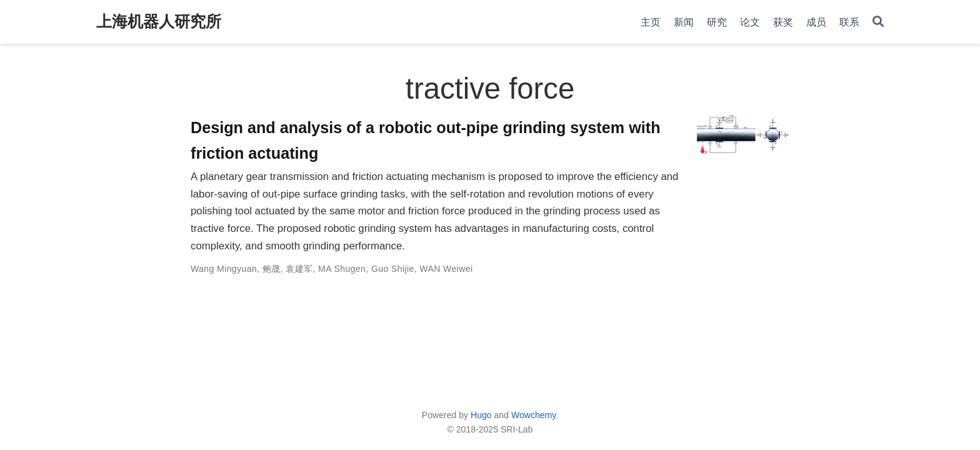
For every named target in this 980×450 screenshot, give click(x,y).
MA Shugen (342, 269)
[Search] (878, 22)
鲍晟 (272, 269)
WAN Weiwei (446, 269)
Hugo (481, 415)
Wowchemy (533, 415)
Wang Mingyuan (224, 269)
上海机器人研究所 (159, 21)
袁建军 (299, 269)
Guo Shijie (393, 269)
